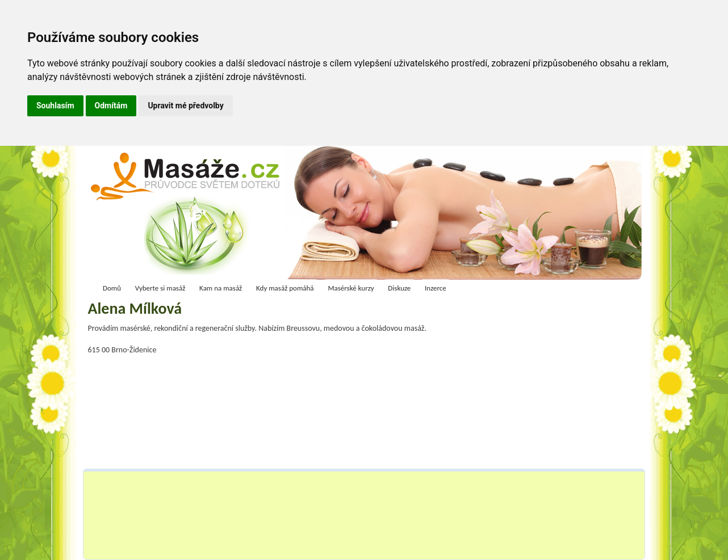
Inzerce (436, 288)
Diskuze (399, 288)
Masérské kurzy (351, 288)
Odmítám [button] (111, 106)
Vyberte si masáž (160, 288)
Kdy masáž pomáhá (285, 288)
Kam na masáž (221, 288)
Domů (112, 288)
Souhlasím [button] (55, 106)
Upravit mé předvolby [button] (185, 106)
